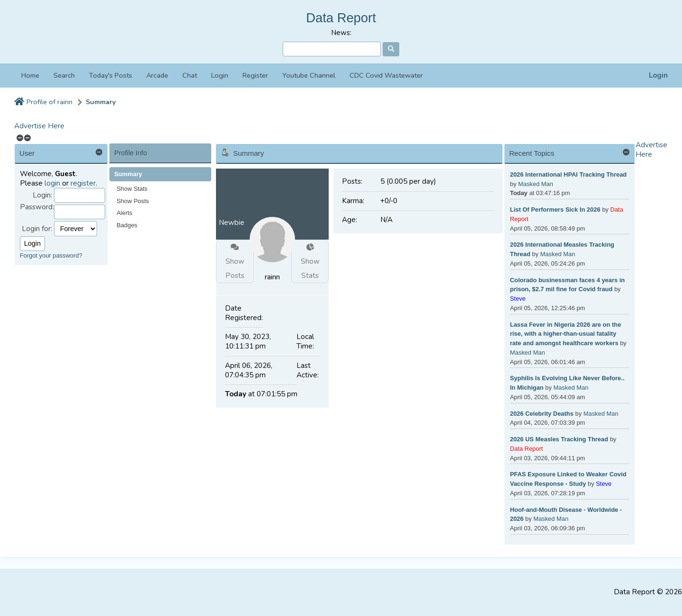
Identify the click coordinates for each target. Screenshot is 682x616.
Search (64, 75)
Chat (190, 75)
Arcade (157, 75)
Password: (37, 207)
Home (30, 75)
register (83, 183)
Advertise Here (39, 126)
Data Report (341, 18)
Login (658, 76)
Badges (127, 225)
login (52, 183)
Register (255, 75)
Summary (101, 102)
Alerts (124, 213)
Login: (42, 195)
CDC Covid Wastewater (386, 75)
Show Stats (132, 189)
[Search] (332, 49)
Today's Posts (111, 75)
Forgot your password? (51, 255)
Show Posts (133, 201)
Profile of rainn (49, 102)
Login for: (37, 229)
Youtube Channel (309, 75)
